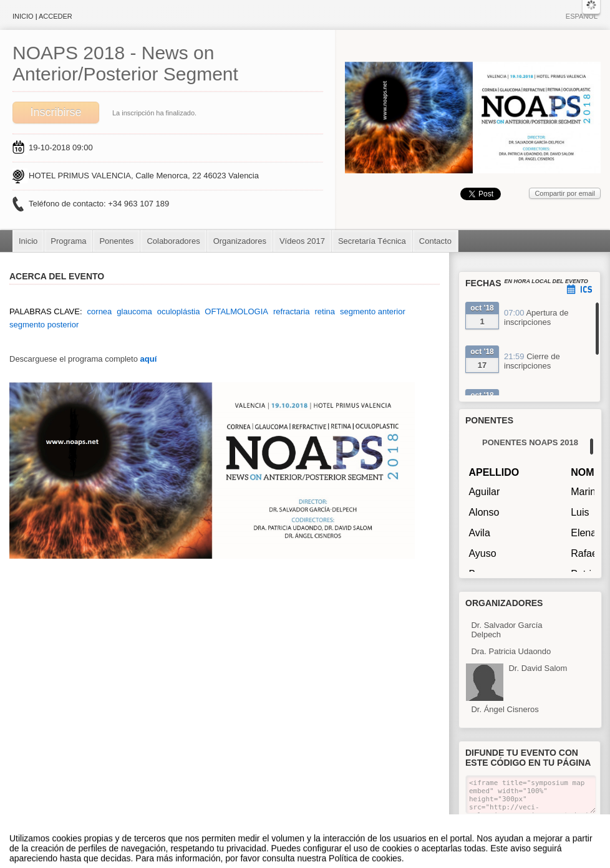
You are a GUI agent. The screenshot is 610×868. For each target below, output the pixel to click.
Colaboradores (173, 241)
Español (582, 16)
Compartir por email (565, 193)
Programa (68, 241)
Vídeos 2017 (302, 241)
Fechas (483, 283)
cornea (100, 311)
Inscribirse (56, 112)
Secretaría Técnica (372, 241)
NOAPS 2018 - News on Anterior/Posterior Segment (125, 63)
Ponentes (116, 241)
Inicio (23, 16)
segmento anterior (373, 311)
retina (325, 311)
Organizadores (240, 241)
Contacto (435, 241)
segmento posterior (44, 325)
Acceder (56, 16)
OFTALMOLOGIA (236, 311)
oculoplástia (179, 311)
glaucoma (134, 311)
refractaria (292, 311)
